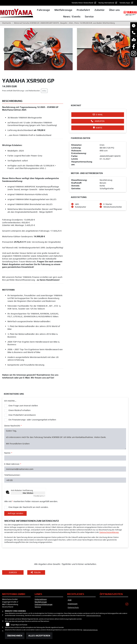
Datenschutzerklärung (109, 532)
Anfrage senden (15, 513)
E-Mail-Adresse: (13, 464)
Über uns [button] (114, 10)
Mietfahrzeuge (63, 10)
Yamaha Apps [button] (125, 3)
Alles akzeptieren (39, 636)
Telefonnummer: (12, 475)
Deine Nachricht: (13, 426)
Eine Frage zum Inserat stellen (23, 406)
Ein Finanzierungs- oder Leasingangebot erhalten (32, 420)
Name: (8, 453)
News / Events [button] (72, 16)
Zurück (13, 572)
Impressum (73, 604)
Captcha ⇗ (39, 496)
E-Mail (98, 115)
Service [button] (89, 16)
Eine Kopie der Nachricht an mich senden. (28, 507)
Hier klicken (28, 493)
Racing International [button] (107, 3)
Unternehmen (41, 599)
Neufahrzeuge (41, 602)
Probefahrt (83, 10)
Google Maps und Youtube (19, 625)
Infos (44, 91)
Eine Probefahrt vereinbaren (22, 415)
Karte (98, 128)
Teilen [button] (36, 572)
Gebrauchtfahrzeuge (44, 604)
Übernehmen (15, 636)
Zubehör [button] (100, 10)
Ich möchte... (10, 401)
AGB (70, 600)
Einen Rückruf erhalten (20, 410)
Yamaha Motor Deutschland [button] (83, 3)
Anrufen (98, 121)
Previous (6, 49)
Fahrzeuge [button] (43, 10)
